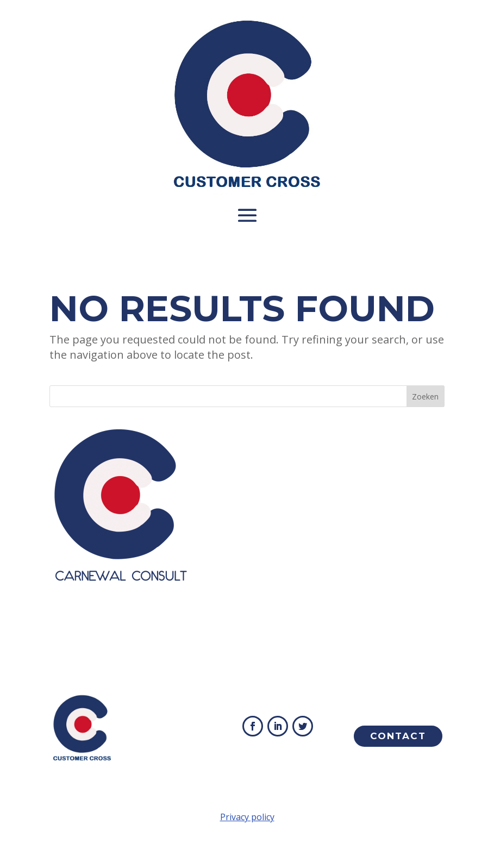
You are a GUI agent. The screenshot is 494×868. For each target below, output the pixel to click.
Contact (398, 736)
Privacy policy (247, 817)
